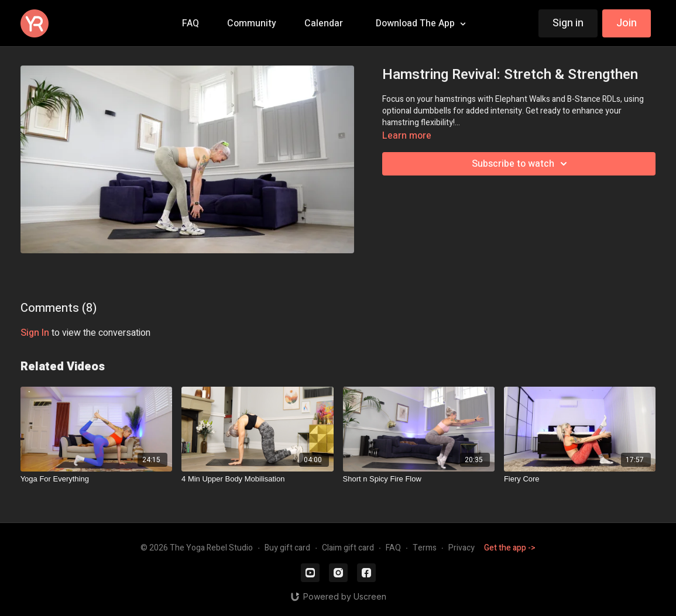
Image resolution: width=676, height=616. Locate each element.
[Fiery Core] (580, 479)
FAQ (393, 548)
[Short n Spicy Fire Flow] (419, 479)
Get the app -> (510, 548)
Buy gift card (287, 548)
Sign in (568, 23)
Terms (425, 548)
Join (627, 23)
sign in (35, 333)
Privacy (461, 548)
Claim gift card (348, 548)
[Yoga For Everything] (96, 479)
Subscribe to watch (521, 164)
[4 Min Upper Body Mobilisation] (257, 479)
